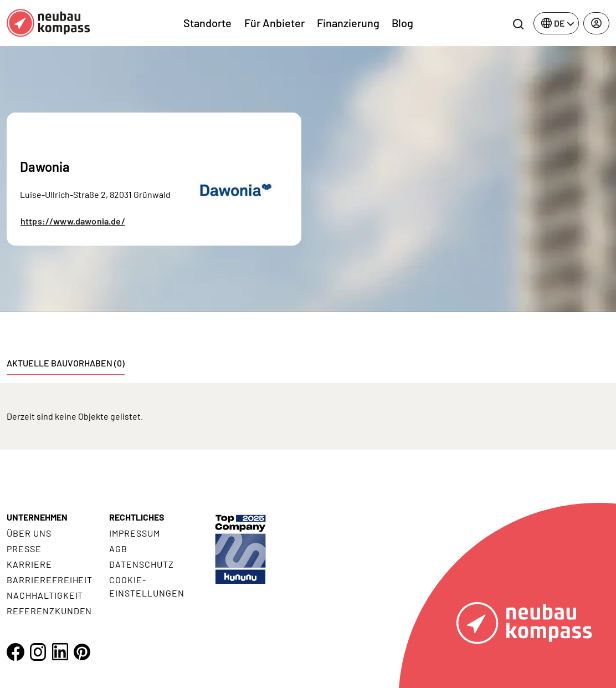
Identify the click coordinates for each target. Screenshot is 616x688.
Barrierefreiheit (50, 580)
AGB (118, 549)
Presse (24, 549)
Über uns (29, 533)
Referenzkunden (49, 611)
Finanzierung (348, 23)
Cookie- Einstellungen (147, 586)
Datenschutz (142, 564)
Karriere (29, 564)
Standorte (207, 23)
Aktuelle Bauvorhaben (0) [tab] (66, 363)
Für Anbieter (274, 23)
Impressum (135, 533)
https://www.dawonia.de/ (73, 221)
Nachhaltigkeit (45, 595)
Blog (402, 23)
